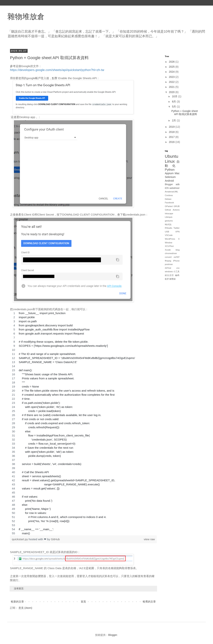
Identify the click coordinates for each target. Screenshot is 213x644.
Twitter (177, 228)
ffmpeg (168, 261)
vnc (178, 268)
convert (168, 257)
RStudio (169, 228)
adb (178, 184)
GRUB (177, 206)
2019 (172, 127)
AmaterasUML (172, 192)
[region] (83, 423)
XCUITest (169, 246)
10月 (175, 96)
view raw (149, 539)
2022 (172, 82)
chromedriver (171, 253)
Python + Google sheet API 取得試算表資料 (49, 58)
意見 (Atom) (25, 608)
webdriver (175, 188)
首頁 (83, 602)
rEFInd (168, 268)
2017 (172, 137)
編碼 (177, 275)
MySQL (168, 224)
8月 (174, 102)
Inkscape (169, 213)
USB (167, 232)
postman (169, 264)
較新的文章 (17, 602)
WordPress (170, 239)
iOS (167, 188)
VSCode (169, 235)
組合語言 (169, 275)
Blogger (169, 184)
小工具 (176, 271)
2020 (172, 92)
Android (169, 181)
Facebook (169, 203)
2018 (172, 132)
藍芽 (167, 279)
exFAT (177, 257)
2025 (172, 67)
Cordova (169, 195)
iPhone (176, 261)
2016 (172, 142)
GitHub (55, 539)
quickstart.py (20, 539)
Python (170, 170)
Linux (170, 161)
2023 (172, 77)
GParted (169, 206)
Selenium (170, 177)
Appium (169, 173)
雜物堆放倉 (26, 16)
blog (178, 250)
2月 (174, 120)
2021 (172, 87)
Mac (177, 173)
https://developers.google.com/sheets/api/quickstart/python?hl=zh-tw (57, 70)
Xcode (168, 250)
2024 (172, 72)
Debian (168, 199)
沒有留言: (19, 589)
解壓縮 (173, 279)
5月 (174, 107)
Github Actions (172, 210)
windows (169, 271)
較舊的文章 (149, 602)
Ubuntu (172, 156)
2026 (172, 62)
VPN (177, 232)
